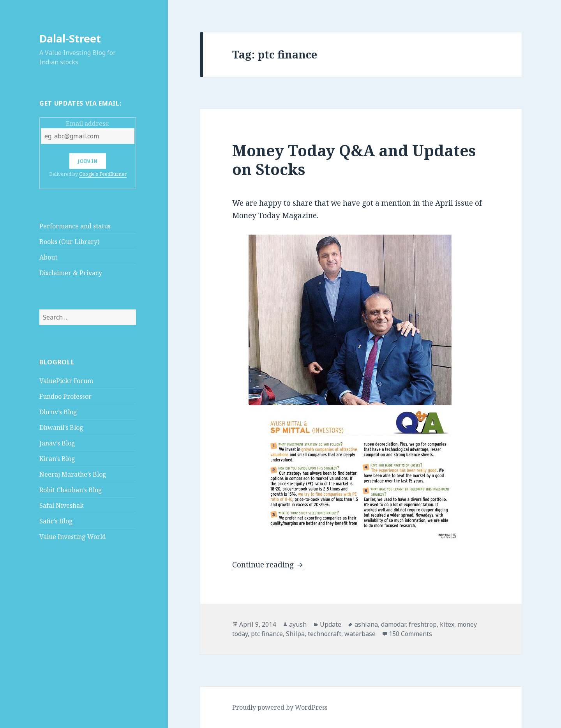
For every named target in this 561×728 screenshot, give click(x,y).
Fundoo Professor (65, 396)
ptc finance (267, 634)
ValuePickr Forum (66, 381)
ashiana (366, 624)
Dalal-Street (70, 38)
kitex (447, 624)
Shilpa (295, 634)
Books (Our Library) (69, 242)
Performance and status (75, 226)
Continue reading (269, 565)
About (48, 257)
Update (331, 624)
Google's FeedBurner (103, 174)
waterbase (360, 634)
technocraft (325, 634)
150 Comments (410, 634)
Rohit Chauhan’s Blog (71, 490)
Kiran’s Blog (57, 459)
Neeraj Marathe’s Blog (73, 474)
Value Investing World (73, 537)
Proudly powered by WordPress (280, 707)
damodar (393, 624)
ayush (298, 624)
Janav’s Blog (57, 443)
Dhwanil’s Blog (61, 428)
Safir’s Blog (56, 521)
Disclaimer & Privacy (71, 273)
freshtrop (423, 624)
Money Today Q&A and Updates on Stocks (354, 160)
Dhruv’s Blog (58, 412)
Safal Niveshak (62, 505)
